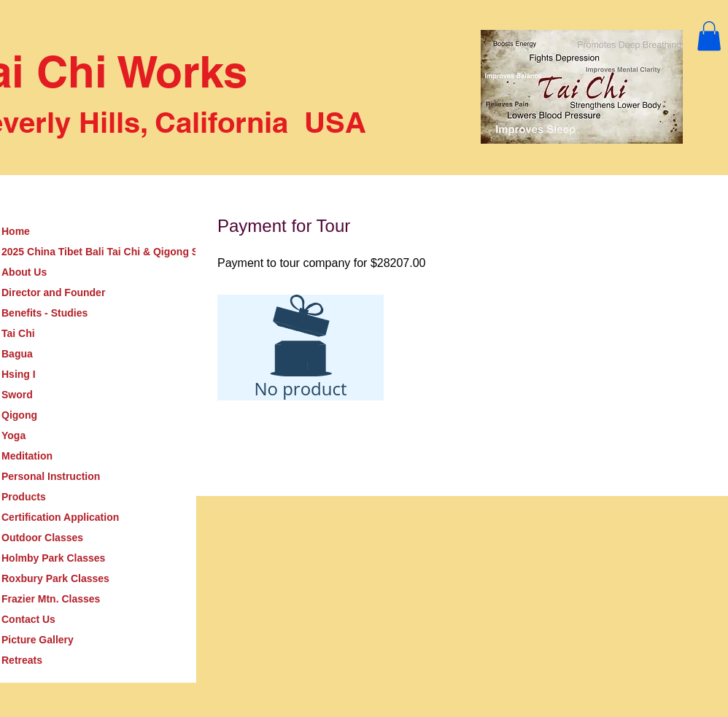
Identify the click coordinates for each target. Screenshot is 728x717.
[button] (709, 36)
